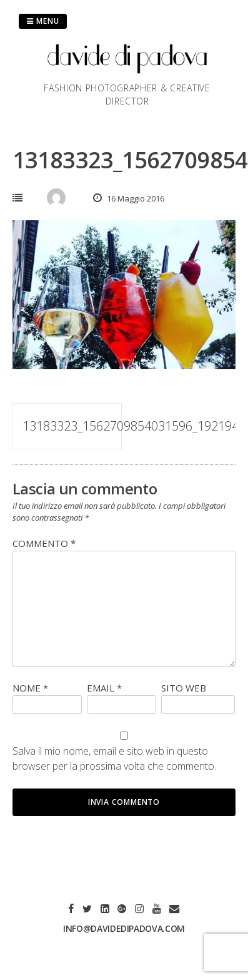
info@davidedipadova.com (124, 928)
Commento (44, 543)
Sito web (184, 688)
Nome (30, 688)
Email (104, 688)
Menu (43, 21)
